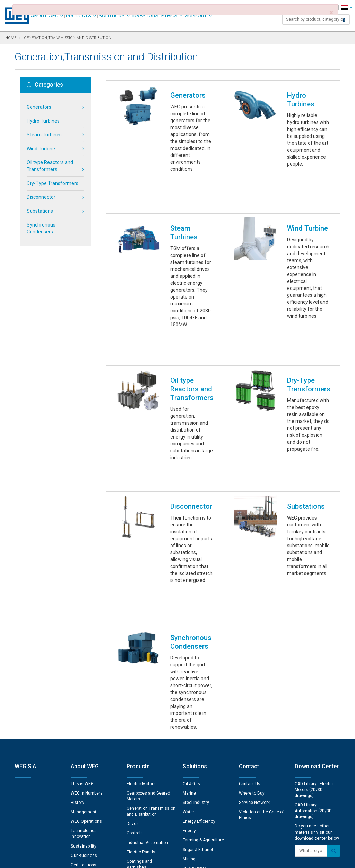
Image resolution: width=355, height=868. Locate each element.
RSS (196, 858)
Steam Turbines (44, 135)
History (77, 667)
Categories (45, 85)
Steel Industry (196, 667)
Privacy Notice (94, 858)
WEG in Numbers (87, 658)
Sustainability (84, 711)
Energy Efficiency (199, 686)
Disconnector (41, 197)
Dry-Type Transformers (53, 183)
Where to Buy (252, 658)
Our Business (84, 720)
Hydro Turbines (43, 121)
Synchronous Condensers (41, 228)
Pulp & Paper (194, 733)
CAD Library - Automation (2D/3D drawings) (313, 675)
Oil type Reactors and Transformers (50, 166)
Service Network (254, 667)
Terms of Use (172, 858)
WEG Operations (86, 686)
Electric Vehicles (199, 742)
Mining (189, 724)
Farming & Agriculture (203, 705)
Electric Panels (141, 717)
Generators (39, 107)
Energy (189, 695)
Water (188, 676)
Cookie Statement (134, 858)
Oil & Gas (191, 648)
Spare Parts (137, 741)
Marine (189, 658)
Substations (40, 211)
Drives (133, 688)
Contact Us (250, 648)
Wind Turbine (41, 149)
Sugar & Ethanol (198, 714)
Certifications (84, 729)
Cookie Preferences (184, 837)
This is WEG (82, 648)
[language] (347, 7)
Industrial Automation (147, 707)
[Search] (344, 20)
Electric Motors (141, 648)
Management (84, 676)
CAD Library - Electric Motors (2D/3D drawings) (314, 654)
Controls (135, 698)
